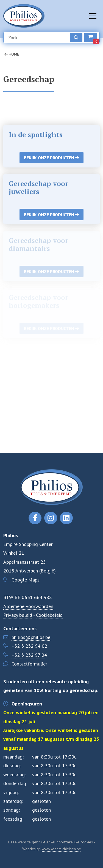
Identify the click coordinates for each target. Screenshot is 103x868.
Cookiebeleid (49, 615)
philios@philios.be (31, 637)
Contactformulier (29, 664)
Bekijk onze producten (51, 158)
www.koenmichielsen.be (61, 849)
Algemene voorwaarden (28, 606)
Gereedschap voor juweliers (38, 187)
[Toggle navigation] (93, 16)
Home (12, 54)
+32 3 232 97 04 (29, 655)
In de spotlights (36, 134)
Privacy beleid (18, 615)
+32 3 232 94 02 (29, 646)
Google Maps (26, 580)
